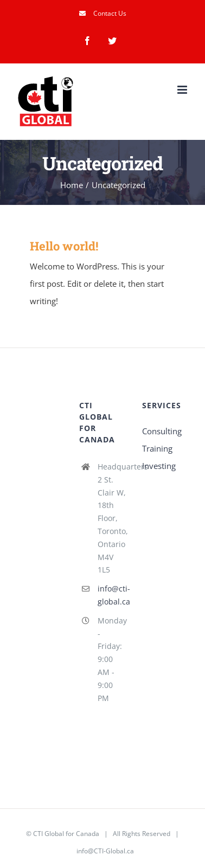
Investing (159, 466)
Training (157, 448)
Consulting (162, 431)
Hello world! (64, 246)
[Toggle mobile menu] (183, 90)
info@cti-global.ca (112, 595)
